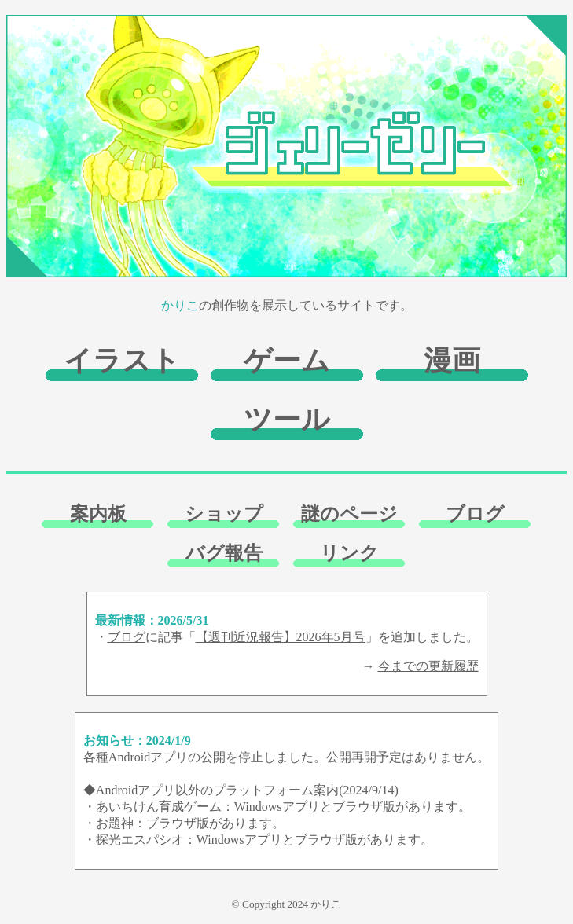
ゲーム (287, 361)
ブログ (475, 514)
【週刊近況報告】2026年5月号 (281, 637)
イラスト (122, 361)
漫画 (452, 361)
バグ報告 (224, 553)
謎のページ (349, 514)
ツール (287, 420)
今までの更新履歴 (428, 666)
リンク (349, 553)
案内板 (98, 514)
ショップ (224, 514)
